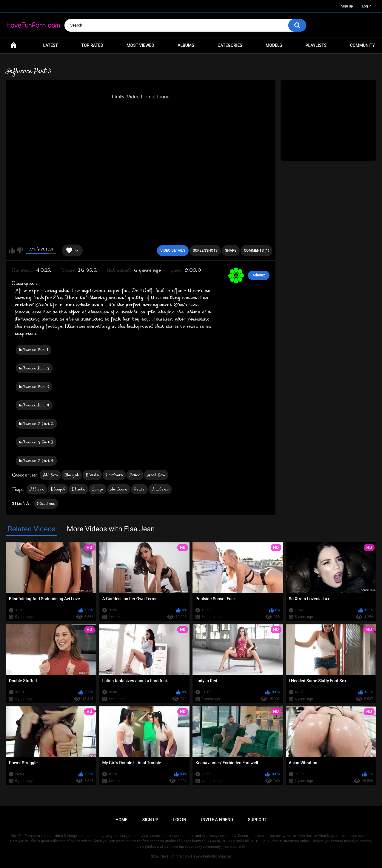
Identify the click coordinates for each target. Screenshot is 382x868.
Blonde (92, 475)
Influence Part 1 (34, 350)
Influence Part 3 (34, 387)
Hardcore (114, 475)
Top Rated (92, 45)
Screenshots (205, 250)
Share (231, 250)
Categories (230, 45)
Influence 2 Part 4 (36, 461)
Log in (367, 6)
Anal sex (160, 489)
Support (257, 820)
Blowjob (72, 475)
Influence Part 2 (34, 368)
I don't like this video (20, 250)
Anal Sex (156, 475)
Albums (186, 45)
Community (362, 45)
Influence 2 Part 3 (36, 442)
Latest (51, 45)
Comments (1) (257, 250)
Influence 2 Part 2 (36, 424)
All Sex (50, 475)
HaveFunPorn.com (175, 856)
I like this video (12, 250)
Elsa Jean (46, 503)
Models (274, 45)
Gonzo (98, 489)
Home (13, 45)
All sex (37, 489)
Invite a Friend (217, 820)
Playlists (316, 45)
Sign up (347, 6)
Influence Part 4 (34, 405)
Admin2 (259, 275)
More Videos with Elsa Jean (111, 529)
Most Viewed (140, 45)
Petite (135, 475)
